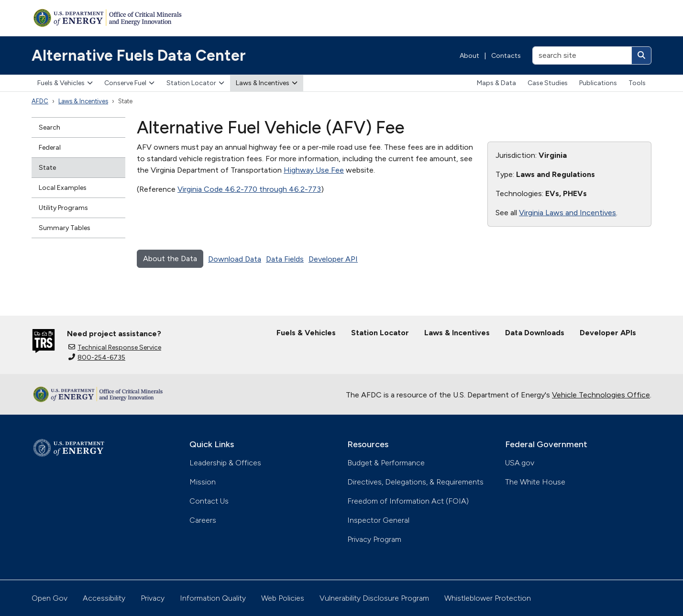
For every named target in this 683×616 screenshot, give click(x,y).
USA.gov (520, 463)
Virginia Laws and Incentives (567, 213)
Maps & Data (496, 83)
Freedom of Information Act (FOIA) (408, 501)
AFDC (40, 101)
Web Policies (283, 598)
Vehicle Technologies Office (601, 395)
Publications (598, 83)
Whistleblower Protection (488, 598)
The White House (535, 482)
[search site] (582, 55)
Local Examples (63, 188)
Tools (637, 83)
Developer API (333, 259)
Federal (50, 148)
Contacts (506, 56)
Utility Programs (63, 208)
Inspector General (378, 520)
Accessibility (104, 598)
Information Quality (213, 598)
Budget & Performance (386, 463)
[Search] (641, 55)
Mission (203, 482)
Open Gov (50, 598)
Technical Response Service (115, 347)
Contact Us (209, 501)
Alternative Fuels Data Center (139, 55)
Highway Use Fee (314, 170)
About (469, 56)
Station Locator (195, 83)
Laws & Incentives (267, 83)
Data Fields (285, 259)
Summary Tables (65, 228)
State (47, 168)
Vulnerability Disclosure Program (374, 598)
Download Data (235, 259)
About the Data (170, 258)
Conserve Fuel (129, 83)
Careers (203, 520)
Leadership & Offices (225, 463)
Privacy (153, 598)
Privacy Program (374, 539)
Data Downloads (535, 333)
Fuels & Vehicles (65, 83)
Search (50, 127)
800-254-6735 (97, 357)
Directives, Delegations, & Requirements (415, 482)
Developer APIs (608, 333)
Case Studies (548, 83)
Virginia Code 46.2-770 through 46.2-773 (249, 189)
